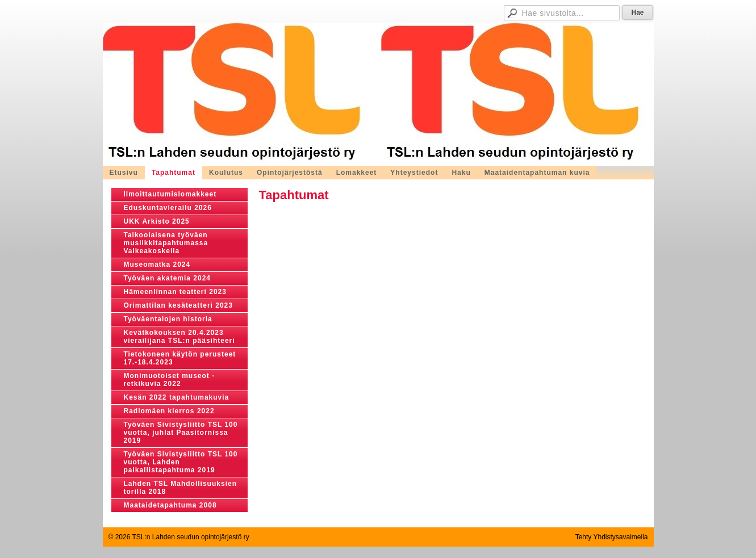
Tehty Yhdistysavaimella (612, 537)
